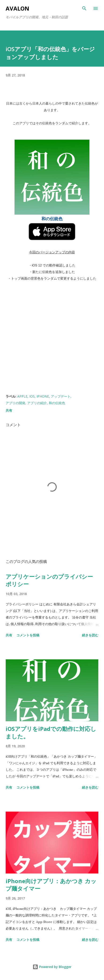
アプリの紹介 (37, 403)
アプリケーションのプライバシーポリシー (49, 580)
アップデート (61, 396)
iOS (32, 396)
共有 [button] (9, 410)
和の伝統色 (57, 403)
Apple (22, 396)
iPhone (43, 396)
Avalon (17, 8)
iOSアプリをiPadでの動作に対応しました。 (51, 732)
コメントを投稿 (28, 635)
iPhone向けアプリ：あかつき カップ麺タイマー (51, 885)
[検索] (84, 8)
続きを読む (90, 635)
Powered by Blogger (52, 967)
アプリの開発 (15, 403)
